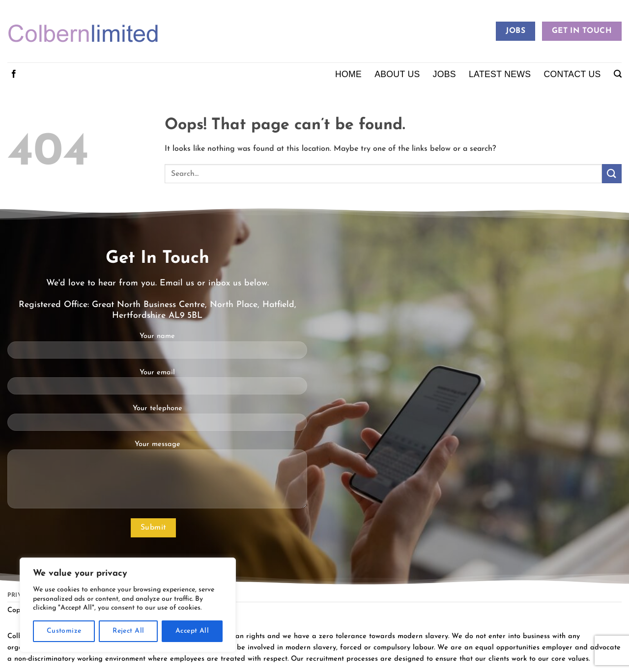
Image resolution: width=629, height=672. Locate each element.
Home (348, 74)
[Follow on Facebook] (14, 74)
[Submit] (612, 174)
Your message (157, 478)
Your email (157, 385)
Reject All (128, 631)
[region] (128, 605)
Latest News (500, 74)
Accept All (192, 631)
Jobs (444, 74)
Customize (64, 631)
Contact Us (572, 74)
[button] (618, 74)
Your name (157, 349)
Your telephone (157, 421)
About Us (397, 74)
